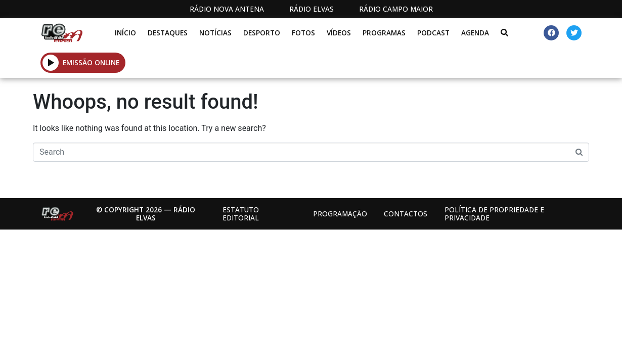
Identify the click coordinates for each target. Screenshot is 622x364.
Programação (340, 214)
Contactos (406, 214)
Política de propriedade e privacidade (494, 214)
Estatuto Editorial (241, 214)
